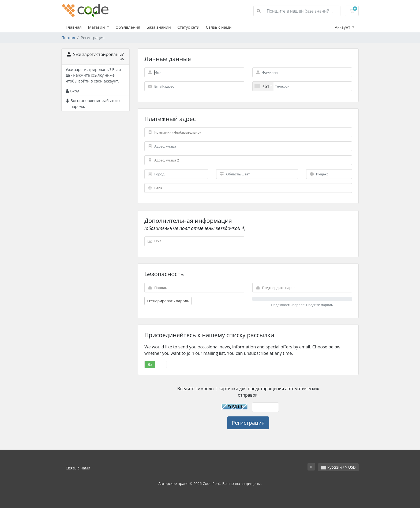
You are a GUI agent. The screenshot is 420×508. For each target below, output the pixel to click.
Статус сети (188, 27)
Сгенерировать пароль (168, 301)
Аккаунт (343, 27)
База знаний (159, 27)
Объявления (128, 27)
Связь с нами (219, 27)
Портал (68, 38)
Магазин (97, 27)
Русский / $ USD (338, 467)
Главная (74, 27)
